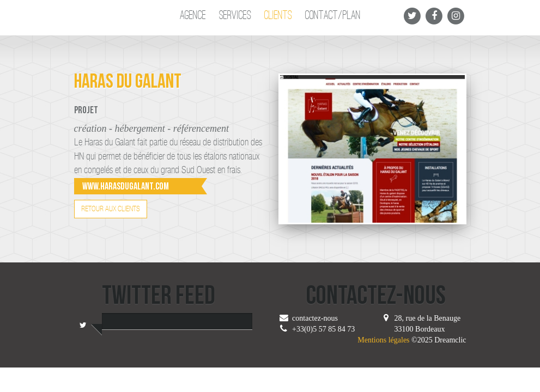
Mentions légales (383, 340)
